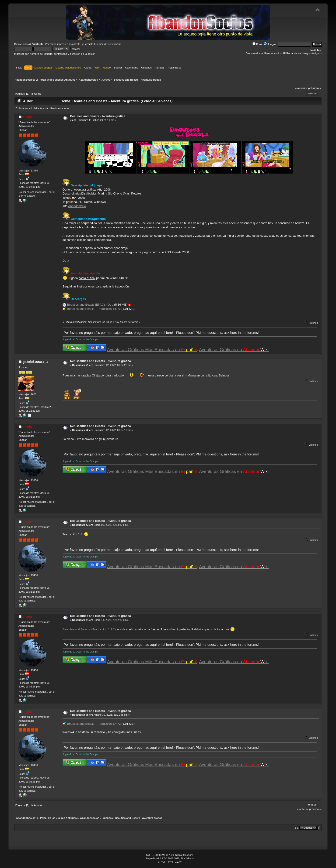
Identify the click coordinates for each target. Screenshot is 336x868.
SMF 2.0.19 (152, 855)
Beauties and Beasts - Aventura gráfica (98, 116)
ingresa (62, 44)
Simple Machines (184, 855)
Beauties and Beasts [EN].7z (86, 305)
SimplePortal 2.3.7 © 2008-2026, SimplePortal (170, 859)
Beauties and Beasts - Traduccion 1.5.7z (94, 309)
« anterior (301, 88)
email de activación (108, 44)
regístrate (75, 44)
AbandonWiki (77, 206)
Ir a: (297, 828)
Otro (110, 305)
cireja (27, 117)
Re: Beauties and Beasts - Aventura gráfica (100, 361)
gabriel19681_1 (35, 362)
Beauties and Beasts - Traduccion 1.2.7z (89, 629)
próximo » (315, 88)
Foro (257, 44)
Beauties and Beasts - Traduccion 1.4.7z (94, 724)
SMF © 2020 (167, 855)
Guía (66, 261)
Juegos (270, 44)
